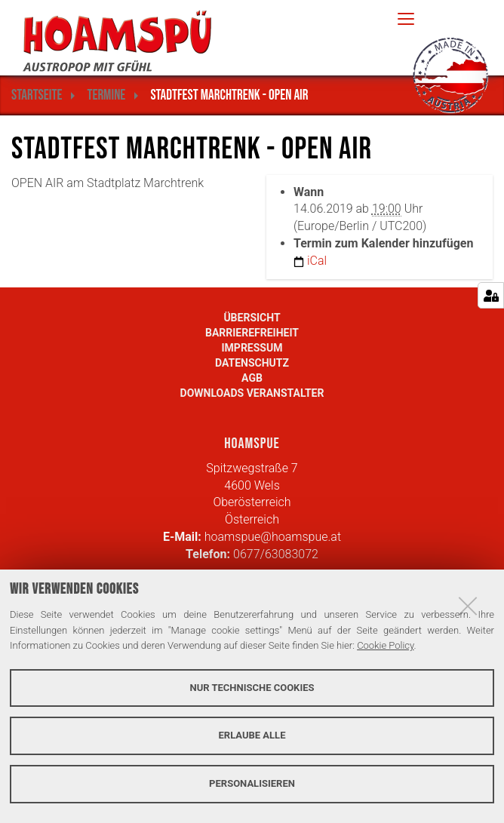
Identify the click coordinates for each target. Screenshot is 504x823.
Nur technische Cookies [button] (252, 688)
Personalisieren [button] (252, 783)
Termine (106, 95)
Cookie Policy (385, 645)
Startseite (37, 95)
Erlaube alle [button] (252, 735)
